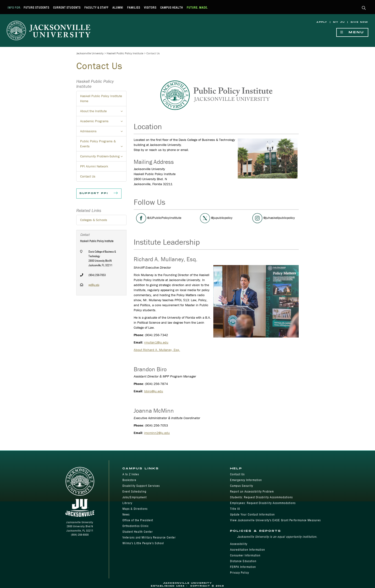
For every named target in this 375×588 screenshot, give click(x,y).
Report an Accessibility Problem (252, 491)
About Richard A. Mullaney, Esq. (157, 350)
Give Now (359, 22)
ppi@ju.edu (94, 285)
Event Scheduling (134, 491)
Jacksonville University (90, 53)
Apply (322, 22)
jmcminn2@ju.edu (157, 433)
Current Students (67, 8)
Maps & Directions (135, 509)
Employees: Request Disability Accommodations (263, 503)
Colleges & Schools (94, 220)
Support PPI (99, 194)
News (126, 514)
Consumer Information (245, 555)
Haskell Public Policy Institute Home (101, 98)
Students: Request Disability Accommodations (261, 497)
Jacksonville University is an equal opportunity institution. (277, 537)
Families (134, 8)
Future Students (36, 8)
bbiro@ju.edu (154, 391)
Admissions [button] (103, 133)
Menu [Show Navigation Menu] (352, 32)
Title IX (235, 509)
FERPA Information (243, 567)
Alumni (118, 8)
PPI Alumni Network (94, 166)
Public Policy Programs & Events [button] (103, 145)
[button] (364, 8)
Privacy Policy (240, 573)
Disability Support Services (141, 486)
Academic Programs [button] (103, 122)
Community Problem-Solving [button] (103, 158)
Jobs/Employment (135, 497)
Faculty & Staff (97, 8)
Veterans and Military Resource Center (149, 537)
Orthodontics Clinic (135, 526)
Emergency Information (246, 480)
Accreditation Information (248, 550)
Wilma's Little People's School (143, 543)
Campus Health (172, 8)
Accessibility (239, 544)
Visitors (150, 8)
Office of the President (138, 520)
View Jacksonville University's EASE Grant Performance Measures (275, 520)
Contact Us (88, 176)
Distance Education (243, 561)
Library (127, 503)
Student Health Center (138, 532)
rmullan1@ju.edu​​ (156, 342)
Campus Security (242, 486)
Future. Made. (197, 8)
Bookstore (129, 480)
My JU (339, 22)
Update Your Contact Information (252, 514)
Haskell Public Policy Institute (125, 53)
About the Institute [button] (103, 112)
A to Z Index (131, 474)
